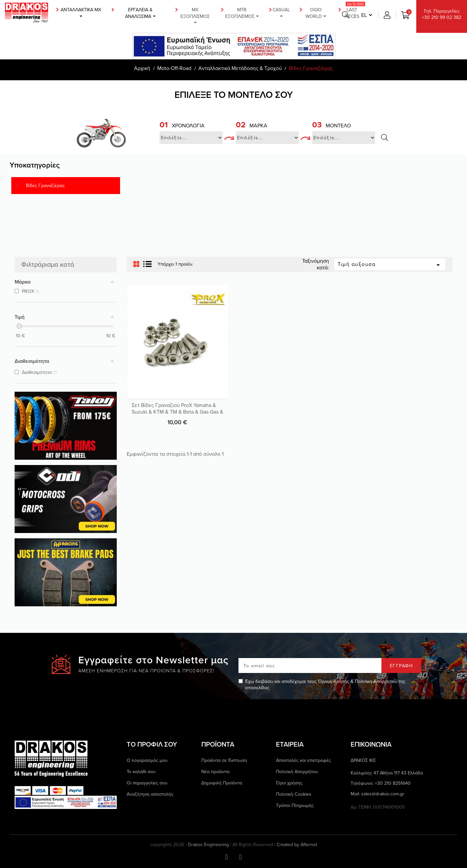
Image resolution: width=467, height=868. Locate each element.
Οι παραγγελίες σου (147, 783)
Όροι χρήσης (289, 783)
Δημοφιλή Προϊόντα (222, 783)
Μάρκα (252, 125)
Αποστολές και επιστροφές (303, 760)
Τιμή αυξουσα (390, 265)
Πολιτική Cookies (294, 794)
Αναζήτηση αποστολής (150, 794)
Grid (136, 264)
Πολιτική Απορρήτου (297, 771)
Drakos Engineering (208, 844)
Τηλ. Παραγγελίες (442, 14)
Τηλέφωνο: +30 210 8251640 (381, 783)
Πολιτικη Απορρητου (376, 681)
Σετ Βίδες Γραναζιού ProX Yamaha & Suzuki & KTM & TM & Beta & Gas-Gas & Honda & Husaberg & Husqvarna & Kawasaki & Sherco (177, 415)
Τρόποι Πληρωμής (295, 805)
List (148, 264)
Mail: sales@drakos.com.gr (377, 794)
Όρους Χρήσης (334, 681)
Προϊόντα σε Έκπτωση (224, 760)
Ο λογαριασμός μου (147, 760)
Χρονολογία (182, 125)
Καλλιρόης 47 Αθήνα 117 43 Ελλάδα (387, 773)
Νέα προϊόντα (215, 771)
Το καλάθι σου (141, 771)
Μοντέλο (332, 125)
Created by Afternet (297, 845)
